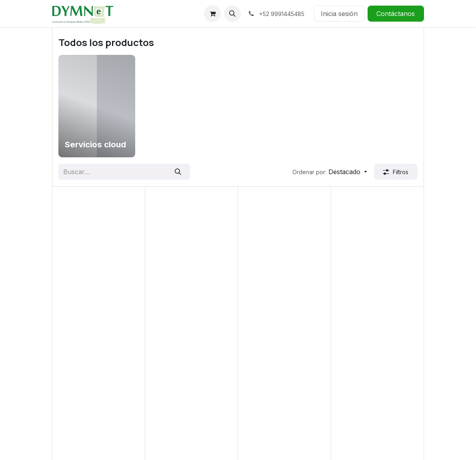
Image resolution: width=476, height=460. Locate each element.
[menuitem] (97, 106)
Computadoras (74, 387)
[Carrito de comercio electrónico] (212, 14)
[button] (232, 14)
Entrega (160, 387)
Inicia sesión (339, 14)
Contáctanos (396, 14)
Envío (157, 397)
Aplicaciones (71, 378)
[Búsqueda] (178, 172)
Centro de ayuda (173, 368)
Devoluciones (169, 378)
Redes (61, 416)
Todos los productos (88, 436)
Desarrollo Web (76, 397)
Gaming (63, 406)
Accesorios (69, 368)
